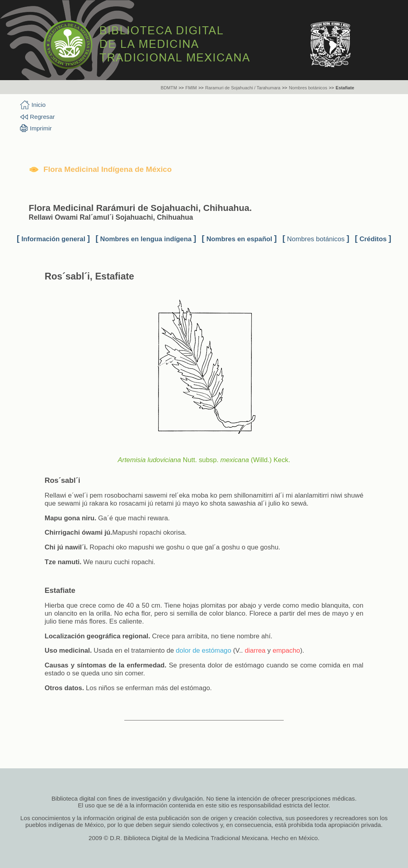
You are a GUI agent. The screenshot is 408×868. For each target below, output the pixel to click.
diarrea (255, 651)
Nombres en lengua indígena (146, 239)
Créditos (373, 239)
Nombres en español (239, 239)
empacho (286, 651)
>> (181, 88)
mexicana (235, 460)
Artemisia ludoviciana (150, 460)
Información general (53, 239)
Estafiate (345, 88)
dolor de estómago (203, 651)
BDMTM (169, 88)
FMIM (191, 88)
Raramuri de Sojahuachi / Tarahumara (243, 88)
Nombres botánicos (308, 88)
